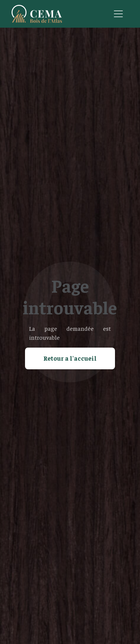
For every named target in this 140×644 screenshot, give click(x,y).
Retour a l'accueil (70, 358)
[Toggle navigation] (118, 14)
